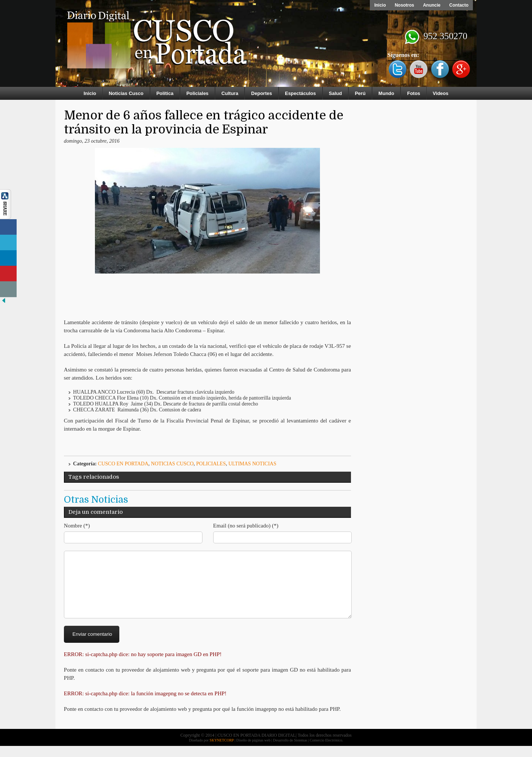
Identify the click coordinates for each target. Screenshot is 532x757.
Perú (360, 93)
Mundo (386, 93)
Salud (335, 93)
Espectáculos (300, 93)
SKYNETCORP (221, 751)
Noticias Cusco (126, 93)
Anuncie (432, 5)
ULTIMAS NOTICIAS (252, 464)
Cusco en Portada (123, 464)
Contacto (459, 5)
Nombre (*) (77, 526)
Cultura (230, 93)
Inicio (380, 5)
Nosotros (404, 5)
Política (165, 93)
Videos (440, 93)
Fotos (414, 93)
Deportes (262, 93)
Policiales (197, 93)
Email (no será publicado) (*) (246, 526)
